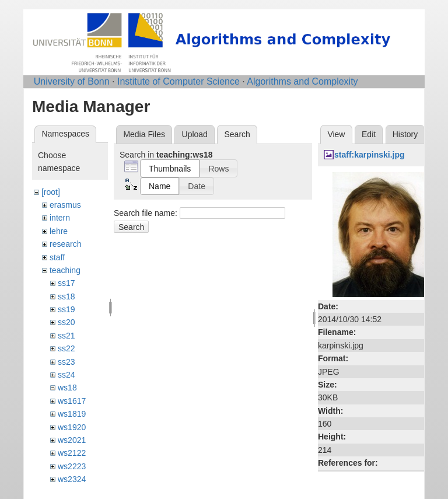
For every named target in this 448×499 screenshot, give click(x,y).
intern (60, 218)
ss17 (66, 283)
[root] (51, 192)
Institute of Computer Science (178, 81)
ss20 (66, 322)
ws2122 (72, 453)
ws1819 (72, 414)
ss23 (66, 362)
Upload (195, 134)
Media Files (144, 134)
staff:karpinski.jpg (370, 155)
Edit (369, 134)
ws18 (67, 388)
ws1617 (72, 401)
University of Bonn (72, 81)
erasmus (65, 205)
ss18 (66, 296)
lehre (59, 231)
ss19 (66, 309)
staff (57, 257)
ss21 (66, 336)
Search (131, 227)
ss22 (66, 348)
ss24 (66, 375)
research (65, 244)
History (405, 134)
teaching (65, 270)
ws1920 (72, 427)
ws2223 (72, 466)
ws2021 (72, 440)
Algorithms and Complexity (302, 81)
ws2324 (72, 479)
